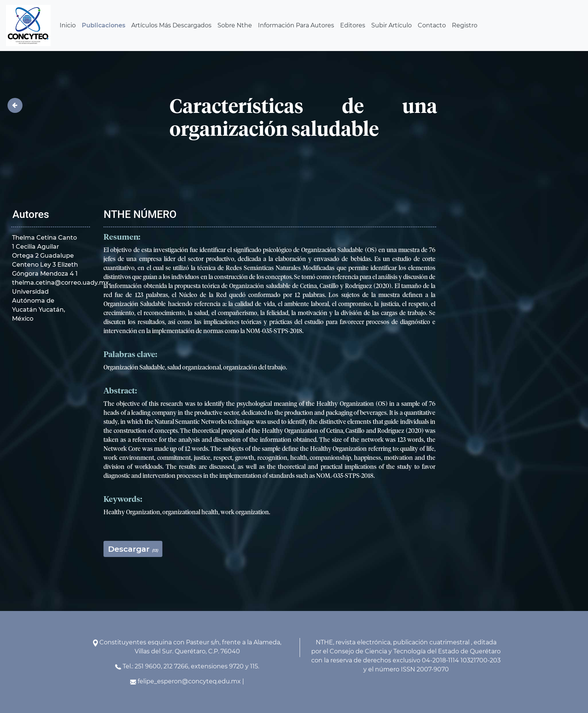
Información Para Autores (296, 25)
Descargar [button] (133, 549)
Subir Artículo (391, 25)
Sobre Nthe (235, 25)
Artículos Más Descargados (171, 25)
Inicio (68, 25)
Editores (353, 25)
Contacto (432, 25)
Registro (465, 25)
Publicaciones (103, 25)
